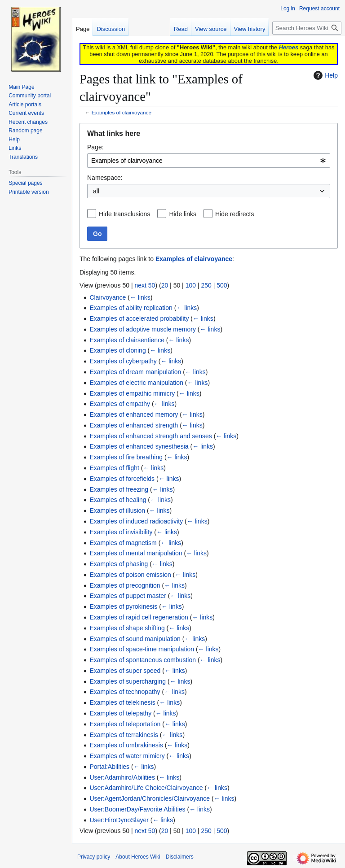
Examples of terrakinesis (124, 735)
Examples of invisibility (121, 532)
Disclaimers (180, 857)
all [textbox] (96, 191)
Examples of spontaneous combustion (143, 660)
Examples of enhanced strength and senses (150, 436)
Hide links (183, 214)
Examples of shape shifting (127, 628)
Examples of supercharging (128, 681)
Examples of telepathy (120, 713)
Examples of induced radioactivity (136, 521)
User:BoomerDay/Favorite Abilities (137, 809)
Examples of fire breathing (126, 457)
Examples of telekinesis (122, 702)
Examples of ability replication (131, 308)
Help (325, 75)
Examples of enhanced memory (134, 414)
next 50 (145, 285)
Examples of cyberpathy (123, 361)
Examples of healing (118, 500)
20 (165, 285)
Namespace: (105, 178)
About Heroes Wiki (138, 857)
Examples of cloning (117, 350)
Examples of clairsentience (127, 340)
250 (206, 285)
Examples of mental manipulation (136, 553)
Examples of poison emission (130, 575)
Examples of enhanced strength (134, 425)
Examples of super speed (125, 671)
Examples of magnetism (123, 543)
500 (222, 285)
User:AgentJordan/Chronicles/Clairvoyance (150, 798)
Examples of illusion (117, 510)
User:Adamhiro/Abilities (122, 777)
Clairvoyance (108, 297)
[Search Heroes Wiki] (307, 28)
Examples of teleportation (125, 724)
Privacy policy (94, 857)
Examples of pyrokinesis (123, 606)
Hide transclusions (124, 214)
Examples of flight (114, 468)
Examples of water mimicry (127, 756)
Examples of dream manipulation (135, 372)
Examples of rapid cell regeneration (139, 617)
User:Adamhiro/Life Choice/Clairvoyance (146, 788)
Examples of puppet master (128, 596)
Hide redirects (234, 214)
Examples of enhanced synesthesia (139, 446)
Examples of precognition (125, 585)
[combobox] (209, 161)
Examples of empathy (120, 404)
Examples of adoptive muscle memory (143, 329)
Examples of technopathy (125, 692)
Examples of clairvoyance (122, 112)
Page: (95, 147)
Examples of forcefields (122, 479)
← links (140, 297)
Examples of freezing (119, 489)
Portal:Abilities (109, 767)
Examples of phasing (119, 564)
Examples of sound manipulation (135, 639)
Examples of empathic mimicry (132, 393)
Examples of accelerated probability (139, 318)
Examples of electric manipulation (136, 383)
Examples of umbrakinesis (126, 745)
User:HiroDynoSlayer (119, 820)
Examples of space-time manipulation (142, 649)
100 (191, 285)
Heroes (289, 47)
